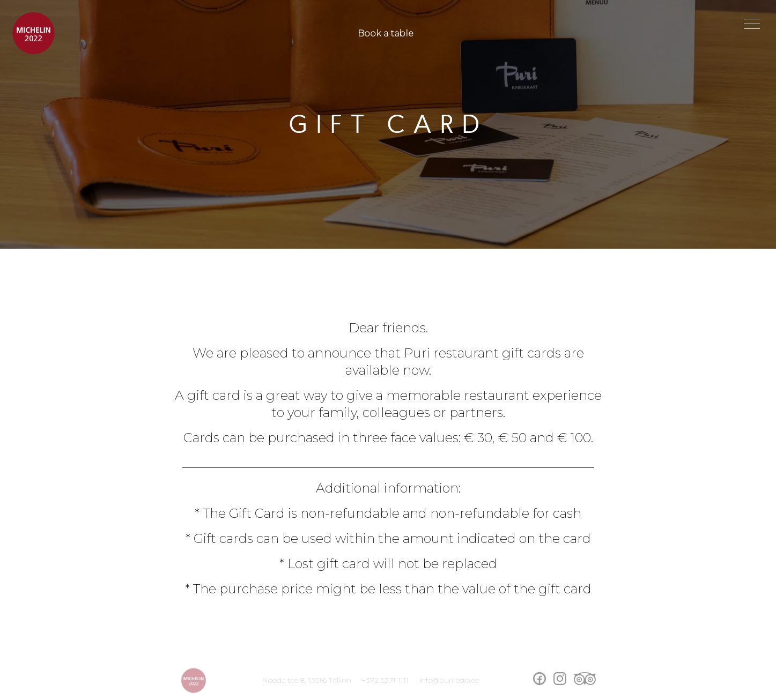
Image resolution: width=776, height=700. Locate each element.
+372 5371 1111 (385, 680)
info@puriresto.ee (449, 680)
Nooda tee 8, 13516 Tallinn (306, 680)
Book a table (386, 33)
